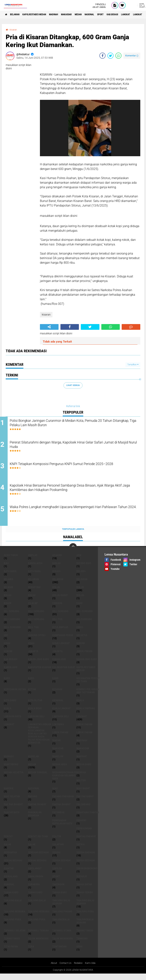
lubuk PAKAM (60, 738)
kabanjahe (59, 665)
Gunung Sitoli (37, 641)
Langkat (9, 730)
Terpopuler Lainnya (73, 535)
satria (81, 850)
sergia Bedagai (61, 866)
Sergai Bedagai (37, 866)
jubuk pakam (84, 657)
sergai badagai (86, 858)
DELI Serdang (85, 617)
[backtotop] (73, 553)
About (52, 969)
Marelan (58, 762)
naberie (9, 794)
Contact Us (65, 969)
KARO (55, 684)
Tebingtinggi (12, 944)
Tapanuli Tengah (38, 936)
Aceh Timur (11, 561)
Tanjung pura (12, 925)
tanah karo (11, 898)
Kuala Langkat (61, 714)
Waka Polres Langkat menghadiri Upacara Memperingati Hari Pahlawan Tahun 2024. (75, 516)
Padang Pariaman (63, 802)
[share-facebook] (102, 56)
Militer (81, 786)
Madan (56, 746)
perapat (81, 826)
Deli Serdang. (36, 625)
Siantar (9, 874)
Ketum (32, 695)
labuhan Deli (36, 722)
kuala (80, 706)
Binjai (80, 593)
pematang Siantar (88, 818)
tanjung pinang (62, 917)
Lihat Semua (73, 385)
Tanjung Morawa (39, 917)
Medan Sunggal (38, 778)
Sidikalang (11, 882)
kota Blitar (35, 706)
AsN (79, 561)
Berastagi (34, 593)
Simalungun (36, 882)
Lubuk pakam (84, 738)
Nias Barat (83, 794)
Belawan (58, 585)
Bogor (8, 609)
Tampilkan (133, 365)
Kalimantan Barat (64, 673)
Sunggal (9, 890)
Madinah (65, 14)
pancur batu (12, 818)
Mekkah (81, 778)
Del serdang (12, 617)
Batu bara (10, 577)
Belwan (8, 593)
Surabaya (34, 890)
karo (7, 684)
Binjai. (81, 601)
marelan (33, 762)
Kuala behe (35, 714)
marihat (82, 762)
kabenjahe (11, 673)
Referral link (73, 406)
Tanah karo (35, 898)
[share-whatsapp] (118, 56)
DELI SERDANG (12, 625)
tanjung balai (13, 906)
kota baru (10, 706)
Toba (31, 952)
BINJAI (32, 601)
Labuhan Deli (60, 722)
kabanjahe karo (87, 665)
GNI (6, 641)
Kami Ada (92, 969)
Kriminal (58, 706)
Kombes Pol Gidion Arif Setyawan (88, 697)
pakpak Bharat (61, 810)
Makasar (58, 754)
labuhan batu (12, 722)
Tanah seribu (85, 898)
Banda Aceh (35, 569)
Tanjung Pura (37, 925)
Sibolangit (35, 874)
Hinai (31, 649)
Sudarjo (82, 882)
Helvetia (82, 641)
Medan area (60, 770)
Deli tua (57, 625)
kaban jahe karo (38, 665)
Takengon (58, 890)
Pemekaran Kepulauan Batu (62, 828)
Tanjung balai (37, 906)
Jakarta (57, 657)
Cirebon (57, 609)
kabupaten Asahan (40, 673)
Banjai (56, 569)
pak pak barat (85, 802)
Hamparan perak (63, 641)
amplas (33, 561)
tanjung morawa (15, 917)
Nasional (111, 14)
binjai (56, 593)
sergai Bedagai (13, 866)
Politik (57, 842)
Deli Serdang (60, 617)
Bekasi (56, 577)
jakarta (33, 657)
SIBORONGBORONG (87, 874)
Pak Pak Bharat (13, 810)
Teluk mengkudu (63, 944)
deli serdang (36, 617)
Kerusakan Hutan (15, 695)
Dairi (79, 609)
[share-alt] (49, 327)
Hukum (8, 657)
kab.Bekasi (11, 665)
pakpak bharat (37, 810)
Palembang (83, 810)
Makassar (82, 14)
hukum (81, 649)
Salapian (58, 850)
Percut (8, 842)
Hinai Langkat (61, 649)
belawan (33, 585)
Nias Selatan (12, 802)
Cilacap (33, 609)
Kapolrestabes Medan (42, 14)
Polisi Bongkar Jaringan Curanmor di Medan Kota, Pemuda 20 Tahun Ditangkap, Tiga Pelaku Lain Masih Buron (75, 424)
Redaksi (79, 969)
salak (8, 850)
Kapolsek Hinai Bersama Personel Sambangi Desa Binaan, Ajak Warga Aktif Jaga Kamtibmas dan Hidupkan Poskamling (76, 493)
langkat (82, 722)
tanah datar (84, 890)
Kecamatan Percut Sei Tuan (88, 686)
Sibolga (57, 874)
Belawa (8, 585)
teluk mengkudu (38, 944)
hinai (7, 649)
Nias (55, 794)
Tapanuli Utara (62, 936)
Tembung (82, 944)
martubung (11, 770)
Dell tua (33, 633)
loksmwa (58, 730)
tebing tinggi (85, 936)
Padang (33, 802)
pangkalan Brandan (35, 820)
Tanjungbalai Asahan (85, 927)
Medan (96, 14)
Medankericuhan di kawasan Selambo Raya (64, 781)
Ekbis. (80, 633)
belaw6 (81, 577)
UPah (79, 952)
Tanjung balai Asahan (85, 908)
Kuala (8, 714)
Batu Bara (34, 577)
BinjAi (8, 601)
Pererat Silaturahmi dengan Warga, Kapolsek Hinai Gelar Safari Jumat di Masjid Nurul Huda (76, 447)
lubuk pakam (84, 730)
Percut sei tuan (38, 842)
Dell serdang (12, 633)
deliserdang (84, 625)
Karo (31, 684)
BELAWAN (18, 14)
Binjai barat (60, 601)
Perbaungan (84, 834)
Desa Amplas (60, 633)
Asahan (57, 561)
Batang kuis (84, 569)
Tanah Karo (60, 898)
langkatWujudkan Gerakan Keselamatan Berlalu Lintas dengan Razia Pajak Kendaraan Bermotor (40, 739)
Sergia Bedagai (86, 866)
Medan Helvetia (14, 778)
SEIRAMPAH (10, 858)
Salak (32, 850)
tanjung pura (85, 917)
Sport (125, 14)
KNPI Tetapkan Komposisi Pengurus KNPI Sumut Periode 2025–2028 (71, 470)
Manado (9, 762)
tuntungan (59, 952)
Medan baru (84, 770)
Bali (6, 569)
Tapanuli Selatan (15, 936)
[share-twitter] (110, 56)
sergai (56, 858)
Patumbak (58, 818)
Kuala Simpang (86, 714)
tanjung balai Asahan (61, 908)
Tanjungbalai (61, 925)
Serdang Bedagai (38, 858)
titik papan (11, 952)
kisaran (14, 30)
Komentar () (132, 56)
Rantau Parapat (86, 842)
